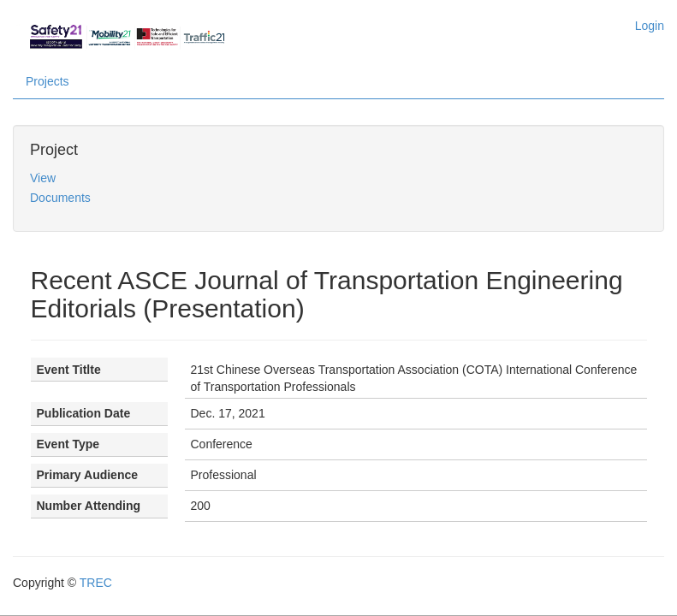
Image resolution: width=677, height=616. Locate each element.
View (43, 178)
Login (650, 26)
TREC (96, 583)
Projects (48, 81)
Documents (60, 198)
